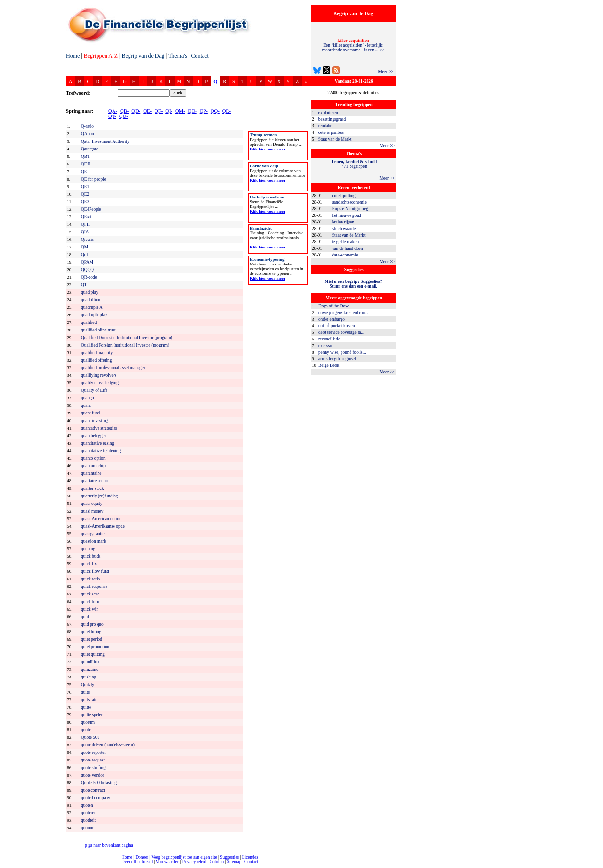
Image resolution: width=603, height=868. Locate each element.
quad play (90, 292)
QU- (124, 116)
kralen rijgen (343, 222)
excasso (325, 346)
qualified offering (96, 360)
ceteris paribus (331, 132)
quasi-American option (101, 519)
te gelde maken (345, 242)
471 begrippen (354, 164)
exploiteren (328, 113)
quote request (93, 760)
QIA (85, 232)
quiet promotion (95, 647)
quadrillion (91, 300)
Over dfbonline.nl (137, 862)
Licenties (250, 857)
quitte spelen (92, 715)
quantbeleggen (94, 436)
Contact (200, 56)
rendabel (326, 126)
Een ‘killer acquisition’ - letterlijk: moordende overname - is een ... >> (354, 45)
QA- (113, 111)
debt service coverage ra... (341, 332)
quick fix (89, 564)
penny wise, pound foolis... (342, 352)
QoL (85, 255)
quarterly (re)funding (99, 496)
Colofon (217, 862)
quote (86, 730)
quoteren (89, 813)
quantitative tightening (101, 451)
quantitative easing (98, 443)
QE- (147, 111)
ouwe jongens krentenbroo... (343, 313)
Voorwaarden (168, 862)
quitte (86, 707)
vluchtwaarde (344, 229)
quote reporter (94, 752)
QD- (136, 111)
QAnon (87, 134)
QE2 (85, 194)
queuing (88, 549)
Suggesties (229, 857)
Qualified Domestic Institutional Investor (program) (127, 338)
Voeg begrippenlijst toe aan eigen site (184, 857)
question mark (94, 541)
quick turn (90, 602)
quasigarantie (93, 534)
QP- (204, 111)
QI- (169, 111)
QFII (85, 224)
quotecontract (93, 790)
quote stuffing (93, 768)
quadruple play (94, 315)
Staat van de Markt (335, 139)
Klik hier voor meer (268, 149)
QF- (159, 111)
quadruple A (92, 307)
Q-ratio (87, 126)
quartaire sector (95, 481)
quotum (88, 828)
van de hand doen (348, 248)
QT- (112, 116)
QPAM (87, 262)
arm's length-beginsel (337, 359)
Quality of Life (94, 390)
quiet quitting (344, 196)
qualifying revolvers (99, 375)
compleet (5, 865)
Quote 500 (90, 737)
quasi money (92, 511)
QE (84, 172)
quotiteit (88, 820)
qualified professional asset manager (113, 368)
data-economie (345, 255)
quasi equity (92, 504)
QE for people (94, 179)
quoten (87, 805)
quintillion (90, 662)
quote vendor (93, 775)
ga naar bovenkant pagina (109, 845)
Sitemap (234, 862)
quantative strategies (99, 428)
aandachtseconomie (349, 202)
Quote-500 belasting (99, 783)
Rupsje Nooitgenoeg (350, 209)
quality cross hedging (100, 383)
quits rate (89, 700)
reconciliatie (329, 339)
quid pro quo (92, 624)
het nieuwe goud (347, 215)
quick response (94, 587)
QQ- (215, 111)
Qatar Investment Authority (105, 141)
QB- (124, 111)
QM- (180, 111)
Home (73, 56)
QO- (192, 111)
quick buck (91, 556)
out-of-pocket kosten (337, 326)
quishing (89, 677)
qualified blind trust (98, 330)
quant (86, 405)
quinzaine (90, 670)
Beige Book (329, 365)
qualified (89, 322)
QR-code (89, 277)
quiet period (92, 639)
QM (85, 247)
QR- (227, 111)
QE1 (85, 187)
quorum (88, 722)
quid (85, 617)
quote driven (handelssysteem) (108, 745)
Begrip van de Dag (143, 56)
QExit (86, 217)
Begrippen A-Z (101, 56)
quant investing (94, 421)
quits (85, 692)
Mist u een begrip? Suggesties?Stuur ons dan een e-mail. (353, 284)
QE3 (85, 202)
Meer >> (386, 72)
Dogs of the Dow (334, 306)
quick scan (90, 594)
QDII (86, 164)
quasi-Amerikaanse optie (103, 526)
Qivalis (87, 240)
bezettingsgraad (332, 119)
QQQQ (87, 270)
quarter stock (92, 488)
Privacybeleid (194, 862)
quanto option (93, 458)
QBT (86, 157)
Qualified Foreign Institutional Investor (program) (125, 345)
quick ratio (90, 579)
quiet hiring (91, 632)
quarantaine (91, 473)
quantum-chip (93, 466)
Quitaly (88, 685)
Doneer (142, 857)
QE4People (91, 209)
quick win (90, 609)
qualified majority (97, 353)
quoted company (96, 798)
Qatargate (90, 149)
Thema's (178, 56)
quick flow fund (95, 571)
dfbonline (594, 865)
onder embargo (332, 319)
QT (84, 285)
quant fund (90, 413)
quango (87, 398)
